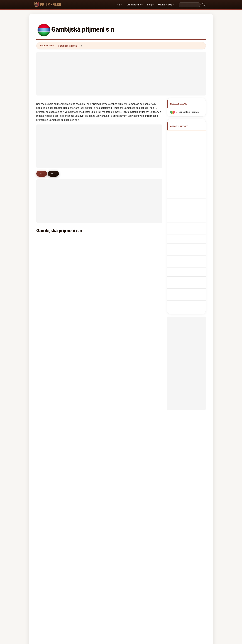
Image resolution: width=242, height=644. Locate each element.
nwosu (91, 271)
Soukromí (157, 616)
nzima (133, 279)
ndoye (133, 294)
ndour (133, 317)
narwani (91, 324)
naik (132, 430)
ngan (90, 347)
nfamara (134, 355)
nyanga (134, 347)
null (46, 400)
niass (90, 339)
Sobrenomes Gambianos (183, 176)
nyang (133, 241)
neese (48, 317)
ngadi (133, 400)
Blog (149, 5)
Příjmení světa (47, 46)
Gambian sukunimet (188, 204)
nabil (90, 370)
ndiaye (133, 256)
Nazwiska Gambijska (188, 183)
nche (90, 430)
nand (133, 332)
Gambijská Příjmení (68, 46)
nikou (133, 438)
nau (46, 332)
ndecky (91, 279)
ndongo (48, 302)
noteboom (93, 400)
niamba (134, 423)
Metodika (85, 616)
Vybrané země (134, 5)
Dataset (142, 616)
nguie (90, 392)
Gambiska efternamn (189, 224)
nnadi (90, 362)
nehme (134, 362)
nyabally (134, 264)
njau (47, 355)
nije (132, 309)
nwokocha (93, 385)
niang (90, 264)
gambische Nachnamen (190, 155)
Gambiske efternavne (189, 198)
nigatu (133, 392)
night (90, 355)
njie (46, 241)
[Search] (190, 5)
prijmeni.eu (121, 604)
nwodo (48, 385)
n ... (54, 174)
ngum (48, 256)
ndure (48, 249)
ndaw (90, 438)
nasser (48, 392)
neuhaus (49, 438)
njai (132, 249)
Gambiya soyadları (187, 230)
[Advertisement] (121, 74)
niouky (48, 309)
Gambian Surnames (188, 140)
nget (132, 271)
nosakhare (93, 415)
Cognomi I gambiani (188, 161)
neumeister (50, 430)
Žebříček (112, 616)
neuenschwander (54, 362)
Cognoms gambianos (189, 168)
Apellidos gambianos (189, 135)
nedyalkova (136, 408)
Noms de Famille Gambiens (186, 148)
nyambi (48, 408)
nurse (47, 423)
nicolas (134, 415)
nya (89, 294)
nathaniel (92, 423)
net (132, 324)
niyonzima (50, 445)
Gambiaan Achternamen (183, 190)
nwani (90, 332)
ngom (133, 286)
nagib (133, 377)
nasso (48, 279)
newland (92, 302)
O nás (99, 616)
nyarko (48, 377)
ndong (91, 256)
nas (46, 294)
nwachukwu (136, 370)
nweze (91, 286)
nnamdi (48, 347)
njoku (47, 324)
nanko (90, 309)
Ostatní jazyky (165, 5)
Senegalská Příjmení (189, 112)
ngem (90, 377)
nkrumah (92, 408)
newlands (135, 302)
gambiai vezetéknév (188, 209)
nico (47, 370)
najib (133, 339)
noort (47, 339)
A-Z (118, 5)
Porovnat (127, 616)
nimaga (48, 286)
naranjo (48, 415)
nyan (47, 271)
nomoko (134, 385)
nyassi (91, 249)
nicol (47, 264)
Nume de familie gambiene (185, 217)
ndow (90, 241)
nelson (91, 317)
